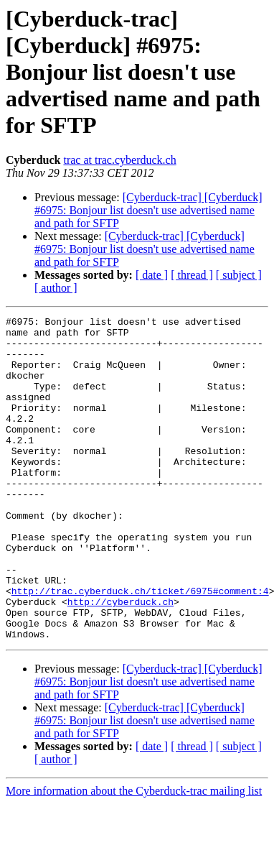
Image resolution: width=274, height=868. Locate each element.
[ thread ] (192, 275)
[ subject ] (239, 275)
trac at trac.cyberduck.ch (119, 160)
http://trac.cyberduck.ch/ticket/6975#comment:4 (140, 647)
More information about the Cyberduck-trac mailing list (134, 855)
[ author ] (56, 288)
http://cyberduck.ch (121, 660)
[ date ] (152, 275)
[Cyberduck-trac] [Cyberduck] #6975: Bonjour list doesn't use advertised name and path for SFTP (148, 210)
